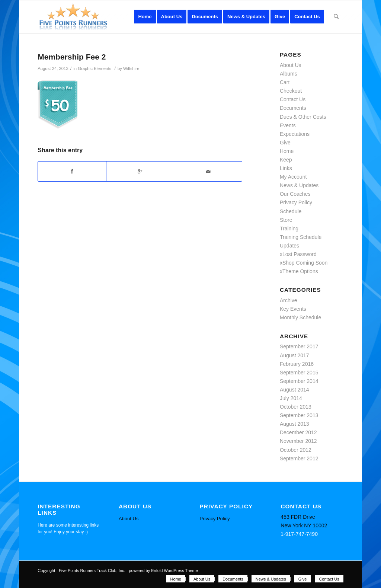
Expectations (295, 134)
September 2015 (299, 373)
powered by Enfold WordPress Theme (163, 571)
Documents (293, 108)
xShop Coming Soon (304, 263)
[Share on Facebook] (72, 171)
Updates (289, 246)
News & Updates (299, 185)
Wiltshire (131, 68)
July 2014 (291, 398)
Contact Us (293, 99)
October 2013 (296, 407)
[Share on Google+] (140, 171)
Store (286, 220)
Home (287, 151)
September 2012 (299, 458)
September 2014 (299, 381)
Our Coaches (295, 194)
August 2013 (294, 424)
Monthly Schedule (300, 317)
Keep (286, 160)
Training (289, 229)
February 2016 (297, 364)
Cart (285, 82)
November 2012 (298, 441)
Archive (289, 300)
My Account (293, 177)
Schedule (291, 211)
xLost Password (298, 254)
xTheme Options (299, 271)
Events (288, 125)
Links (286, 168)
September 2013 (299, 415)
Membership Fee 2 (72, 57)
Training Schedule (301, 237)
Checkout (291, 91)
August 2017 (294, 355)
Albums (289, 74)
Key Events (293, 309)
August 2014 (294, 390)
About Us (291, 65)
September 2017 (299, 346)
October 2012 (296, 450)
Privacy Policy (296, 202)
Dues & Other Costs (303, 117)
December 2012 (298, 432)
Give (285, 143)
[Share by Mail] (208, 171)
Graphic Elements (95, 68)
